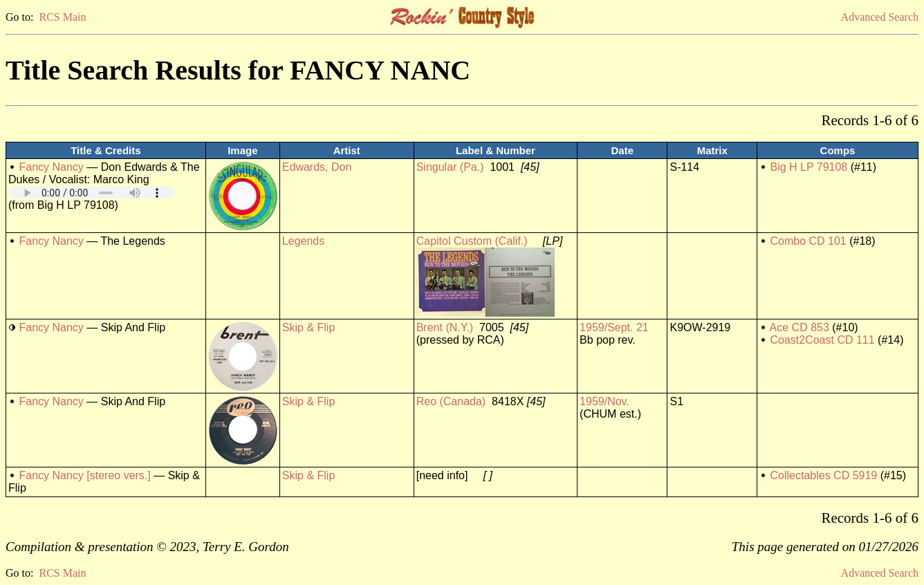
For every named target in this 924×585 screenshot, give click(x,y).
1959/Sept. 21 (614, 327)
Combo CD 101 (808, 241)
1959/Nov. (604, 401)
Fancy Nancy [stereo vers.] (84, 475)
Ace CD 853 (800, 327)
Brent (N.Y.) (445, 327)
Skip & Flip (308, 327)
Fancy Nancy (51, 167)
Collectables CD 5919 (823, 475)
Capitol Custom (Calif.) (472, 241)
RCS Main (62, 17)
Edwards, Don (317, 167)
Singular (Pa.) (450, 167)
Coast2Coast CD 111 (822, 340)
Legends (303, 241)
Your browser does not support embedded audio (92, 193)
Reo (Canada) (451, 401)
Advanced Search (880, 17)
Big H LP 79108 (808, 167)
